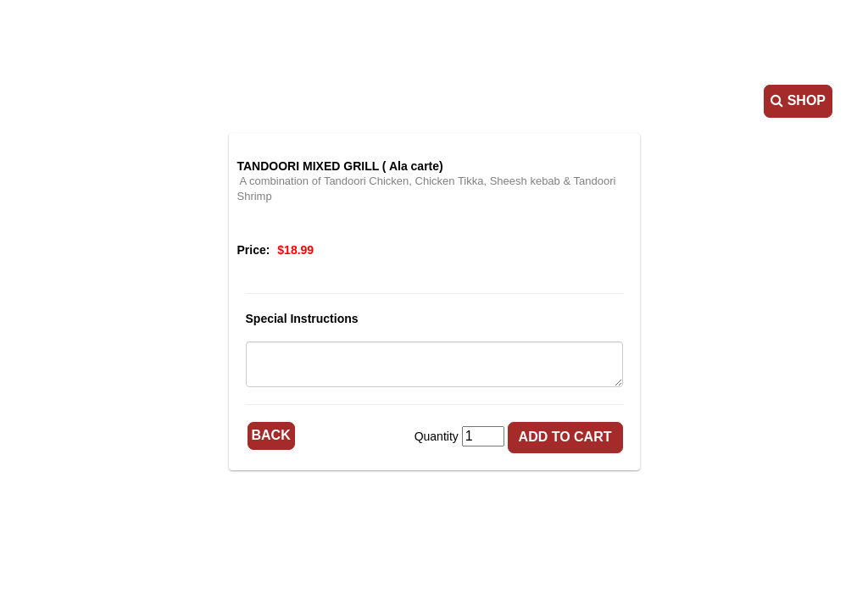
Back (271, 435)
